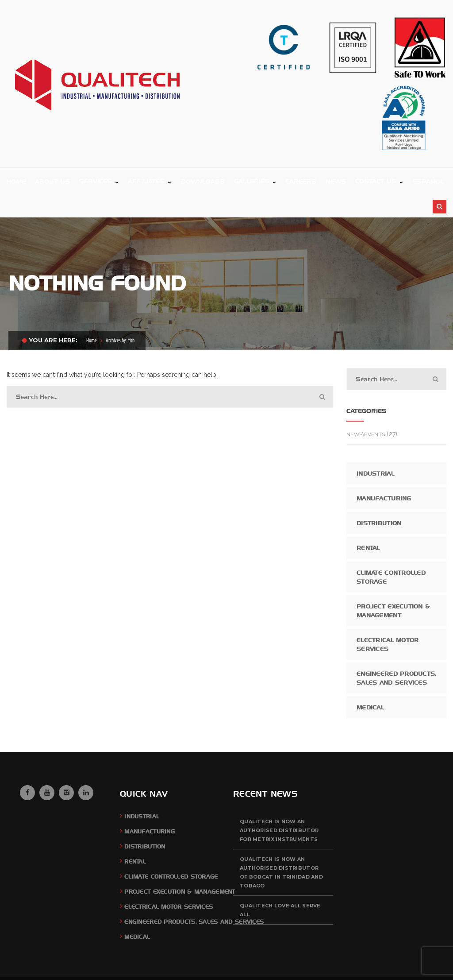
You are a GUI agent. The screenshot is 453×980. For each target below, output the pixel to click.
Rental (368, 521)
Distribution (379, 496)
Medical (370, 680)
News (407, 965)
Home (92, 314)
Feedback (360, 965)
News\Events (366, 407)
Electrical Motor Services (388, 617)
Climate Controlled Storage (391, 550)
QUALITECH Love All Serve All (280, 883)
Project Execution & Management (393, 584)
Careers (386, 965)
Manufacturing (384, 471)
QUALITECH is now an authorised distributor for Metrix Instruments (279, 803)
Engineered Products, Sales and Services (397, 651)
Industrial (375, 446)
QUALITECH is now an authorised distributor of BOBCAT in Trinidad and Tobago (281, 845)
